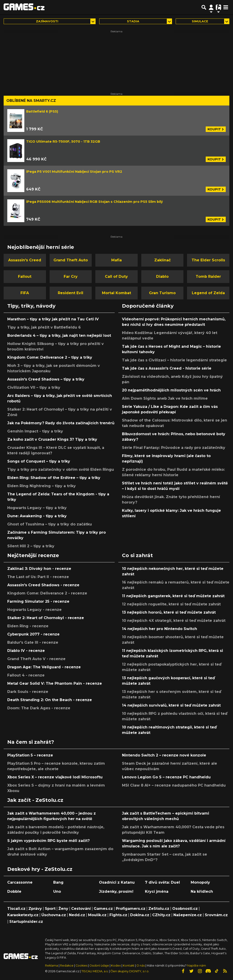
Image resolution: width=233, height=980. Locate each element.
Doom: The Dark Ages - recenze (39, 708)
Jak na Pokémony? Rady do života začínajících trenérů (61, 423)
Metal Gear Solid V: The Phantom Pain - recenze (55, 683)
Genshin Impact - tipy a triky (35, 431)
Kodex (116, 966)
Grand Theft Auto (71, 260)
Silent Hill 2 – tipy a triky (31, 546)
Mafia (116, 260)
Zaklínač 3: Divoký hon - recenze (39, 569)
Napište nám (197, 966)
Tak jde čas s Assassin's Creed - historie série (167, 368)
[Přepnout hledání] (204, 7)
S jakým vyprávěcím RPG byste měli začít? (48, 841)
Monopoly (200, 882)
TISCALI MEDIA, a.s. (95, 971)
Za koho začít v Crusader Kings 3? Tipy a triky (52, 439)
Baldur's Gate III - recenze (33, 642)
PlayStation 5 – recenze (30, 755)
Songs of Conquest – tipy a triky (39, 461)
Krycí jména (157, 891)
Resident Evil (71, 293)
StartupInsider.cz (26, 922)
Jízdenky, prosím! (116, 891)
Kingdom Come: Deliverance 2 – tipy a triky (50, 357)
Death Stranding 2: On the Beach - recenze (50, 700)
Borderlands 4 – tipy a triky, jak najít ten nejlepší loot (59, 336)
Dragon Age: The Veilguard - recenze (44, 667)
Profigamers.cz (131, 909)
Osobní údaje (99, 966)
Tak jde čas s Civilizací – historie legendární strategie (174, 360)
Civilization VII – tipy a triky (34, 387)
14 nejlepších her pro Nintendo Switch (160, 629)
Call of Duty (116, 277)
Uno (57, 891)
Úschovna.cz (54, 915)
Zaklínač (162, 260)
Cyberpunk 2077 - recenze (33, 634)
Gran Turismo (162, 293)
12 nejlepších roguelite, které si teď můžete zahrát (171, 604)
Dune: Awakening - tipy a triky (37, 516)
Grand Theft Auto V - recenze (36, 659)
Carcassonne (20, 882)
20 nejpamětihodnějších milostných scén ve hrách (171, 390)
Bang (58, 882)
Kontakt (129, 966)
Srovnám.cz (216, 915)
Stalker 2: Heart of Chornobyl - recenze (46, 618)
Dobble (14, 891)
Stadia (133, 21)
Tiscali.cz (16, 909)
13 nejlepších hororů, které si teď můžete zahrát (169, 612)
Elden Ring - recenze (28, 626)
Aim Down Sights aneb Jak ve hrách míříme (165, 398)
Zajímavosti (47, 21)
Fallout (25, 277)
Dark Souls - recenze (28, 692)
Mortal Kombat (116, 293)
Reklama (52, 966)
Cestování (81, 909)
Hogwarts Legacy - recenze (34, 610)
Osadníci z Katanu (117, 882)
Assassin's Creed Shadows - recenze (43, 585)
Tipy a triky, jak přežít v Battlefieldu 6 (44, 327)
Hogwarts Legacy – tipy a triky (37, 508)
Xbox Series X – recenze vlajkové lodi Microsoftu (55, 777)
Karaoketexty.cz (23, 915)
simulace (200, 21)
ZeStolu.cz (159, 909)
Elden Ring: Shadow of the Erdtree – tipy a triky (54, 478)
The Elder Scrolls (208, 260)
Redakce (67, 966)
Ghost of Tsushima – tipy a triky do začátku (50, 524)
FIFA (25, 293)
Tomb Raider (208, 277)
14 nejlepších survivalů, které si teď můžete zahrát (171, 705)
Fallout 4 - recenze (26, 675)
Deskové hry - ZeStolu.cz (40, 869)
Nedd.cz (77, 915)
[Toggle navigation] (226, 7)
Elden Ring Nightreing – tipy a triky (42, 486)
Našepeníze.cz (188, 915)
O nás (141, 966)
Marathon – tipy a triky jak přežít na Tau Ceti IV (53, 319)
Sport (50, 909)
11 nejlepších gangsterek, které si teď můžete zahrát (173, 596)
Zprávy (35, 909)
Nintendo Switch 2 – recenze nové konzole (164, 755)
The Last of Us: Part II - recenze (38, 577)
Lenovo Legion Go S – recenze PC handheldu (166, 777)
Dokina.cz (140, 915)
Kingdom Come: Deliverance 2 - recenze (47, 593)
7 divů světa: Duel (162, 882)
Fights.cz (118, 915)
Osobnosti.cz (185, 909)
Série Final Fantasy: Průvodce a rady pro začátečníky (174, 448)
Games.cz (103, 909)
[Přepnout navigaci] (211, 7)
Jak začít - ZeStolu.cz (35, 800)
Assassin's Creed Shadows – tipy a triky (46, 379)
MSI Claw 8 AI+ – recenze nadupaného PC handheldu (174, 785)
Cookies (81, 966)
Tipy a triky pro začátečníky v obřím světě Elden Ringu (61, 469)
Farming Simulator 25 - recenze (38, 601)
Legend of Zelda (208, 293)
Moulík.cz (97, 915)
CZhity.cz (161, 915)
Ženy (63, 909)
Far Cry (71, 277)
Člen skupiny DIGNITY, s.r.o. (130, 971)
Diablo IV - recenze (26, 651)
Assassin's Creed (25, 260)
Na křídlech (202, 891)
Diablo (162, 277)
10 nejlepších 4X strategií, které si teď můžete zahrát (174, 621)
